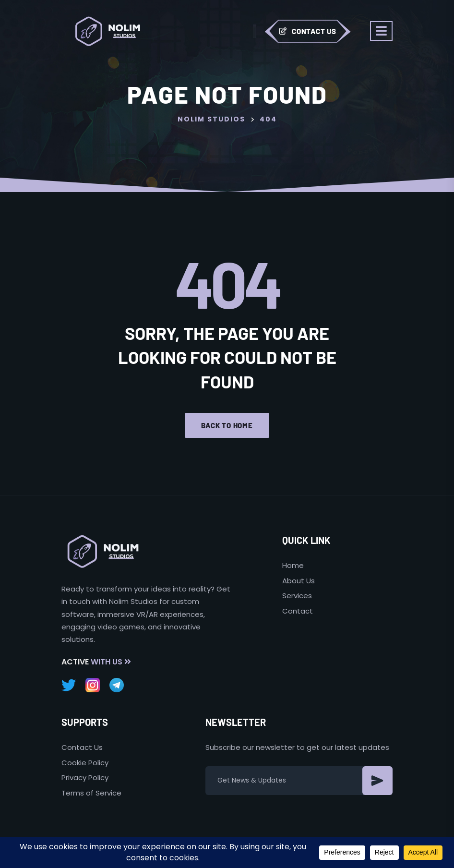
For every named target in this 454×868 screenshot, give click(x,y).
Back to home (227, 425)
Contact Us (308, 31)
